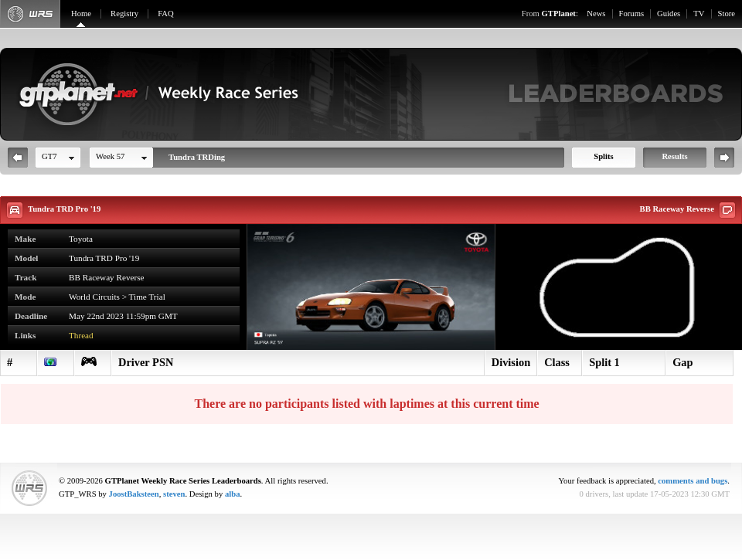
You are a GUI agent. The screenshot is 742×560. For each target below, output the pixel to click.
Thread (81, 335)
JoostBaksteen (134, 494)
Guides (669, 14)
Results (674, 156)
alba (233, 494)
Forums (632, 14)
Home (81, 14)
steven (174, 494)
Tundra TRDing (197, 157)
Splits (603, 156)
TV (699, 14)
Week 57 (110, 156)
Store (727, 14)
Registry (124, 14)
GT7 (49, 156)
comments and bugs (693, 481)
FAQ (166, 14)
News (596, 14)
